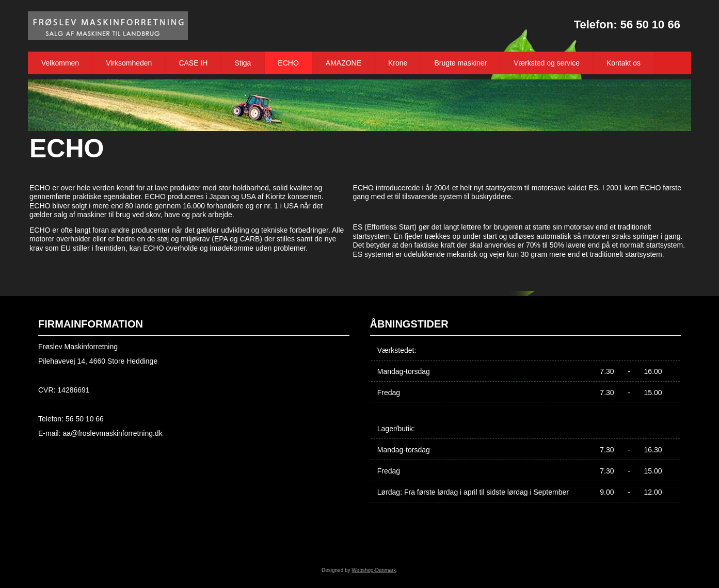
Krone (398, 63)
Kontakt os (624, 63)
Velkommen (60, 63)
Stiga (243, 63)
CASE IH (193, 63)
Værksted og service (547, 63)
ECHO (288, 63)
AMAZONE (343, 63)
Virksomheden (129, 63)
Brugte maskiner (460, 63)
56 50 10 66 (650, 25)
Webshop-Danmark (374, 570)
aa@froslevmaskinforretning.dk (112, 433)
